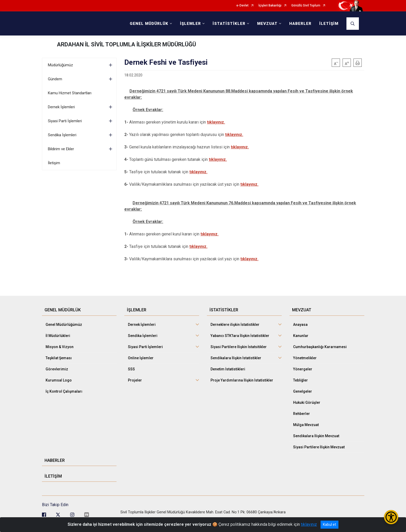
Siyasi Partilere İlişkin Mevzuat (319, 447)
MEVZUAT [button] (267, 24)
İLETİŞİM (329, 24)
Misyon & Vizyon (60, 347)
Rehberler (302, 414)
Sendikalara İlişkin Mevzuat (316, 436)
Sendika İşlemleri (62, 135)
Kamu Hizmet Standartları (70, 93)
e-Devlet (242, 6)
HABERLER (300, 24)
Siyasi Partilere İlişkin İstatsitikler (239, 347)
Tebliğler (300, 380)
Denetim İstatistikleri (228, 369)
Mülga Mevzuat (306, 425)
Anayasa (300, 325)
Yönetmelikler (305, 358)
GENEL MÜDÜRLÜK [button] (149, 24)
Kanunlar (301, 336)
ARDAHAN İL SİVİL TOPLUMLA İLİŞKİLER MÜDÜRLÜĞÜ (126, 44)
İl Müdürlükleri (58, 336)
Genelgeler (303, 391)
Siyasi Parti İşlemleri (65, 121)
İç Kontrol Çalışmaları (64, 391)
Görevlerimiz (57, 369)
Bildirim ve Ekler (61, 149)
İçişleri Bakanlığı (270, 6)
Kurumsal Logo (59, 380)
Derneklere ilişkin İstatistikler (235, 325)
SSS (131, 369)
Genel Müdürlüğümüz (64, 325)
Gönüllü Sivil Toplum (306, 6)
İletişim (54, 163)
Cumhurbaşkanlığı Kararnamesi (320, 347)
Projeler (135, 380)
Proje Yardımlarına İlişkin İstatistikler (242, 380)
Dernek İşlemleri (61, 107)
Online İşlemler (141, 358)
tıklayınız (309, 524)
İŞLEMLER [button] (190, 24)
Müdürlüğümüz (60, 65)
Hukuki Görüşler (307, 402)
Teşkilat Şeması (59, 358)
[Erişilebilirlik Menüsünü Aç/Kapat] (391, 517)
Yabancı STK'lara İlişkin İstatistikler (240, 336)
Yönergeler (303, 369)
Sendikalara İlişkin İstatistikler (236, 358)
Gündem (55, 79)
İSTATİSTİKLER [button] (229, 24)
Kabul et (329, 524)
